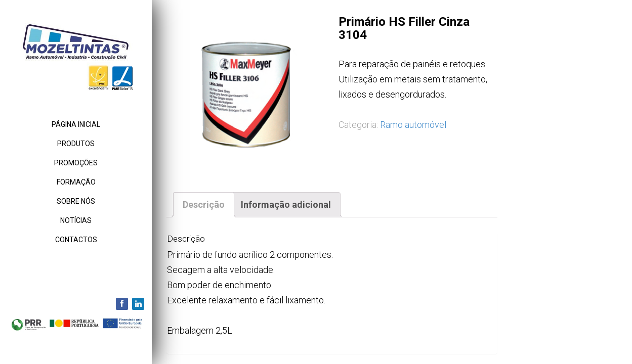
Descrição (204, 204)
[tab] (204, 205)
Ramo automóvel (413, 125)
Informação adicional (286, 204)
